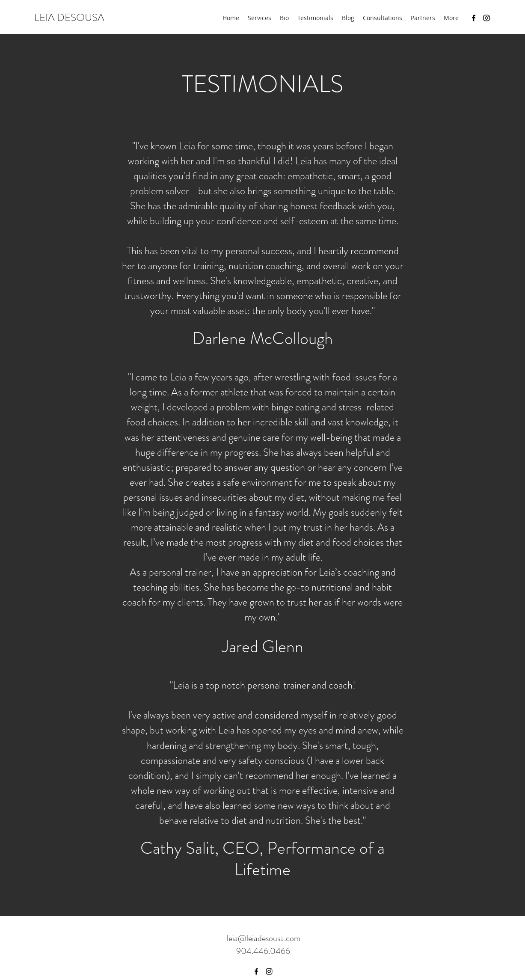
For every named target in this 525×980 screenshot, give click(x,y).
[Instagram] (486, 18)
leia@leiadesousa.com (264, 938)
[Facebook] (474, 18)
